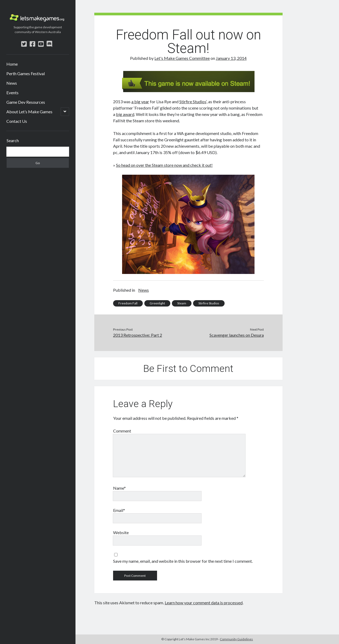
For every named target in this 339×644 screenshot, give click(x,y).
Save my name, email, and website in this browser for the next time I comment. (183, 561)
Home (12, 64)
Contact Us (17, 121)
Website (121, 532)
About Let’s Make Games (29, 112)
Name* (119, 488)
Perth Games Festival (26, 73)
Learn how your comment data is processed (204, 603)
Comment (122, 431)
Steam (182, 303)
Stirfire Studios (193, 102)
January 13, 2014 (231, 58)
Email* (119, 510)
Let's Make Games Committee (182, 58)
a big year (140, 102)
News (12, 83)
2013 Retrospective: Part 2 (138, 335)
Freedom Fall (128, 303)
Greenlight (157, 303)
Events (12, 93)
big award (125, 114)
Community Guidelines (236, 639)
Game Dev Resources (26, 102)
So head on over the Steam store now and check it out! (164, 165)
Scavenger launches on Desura (237, 335)
